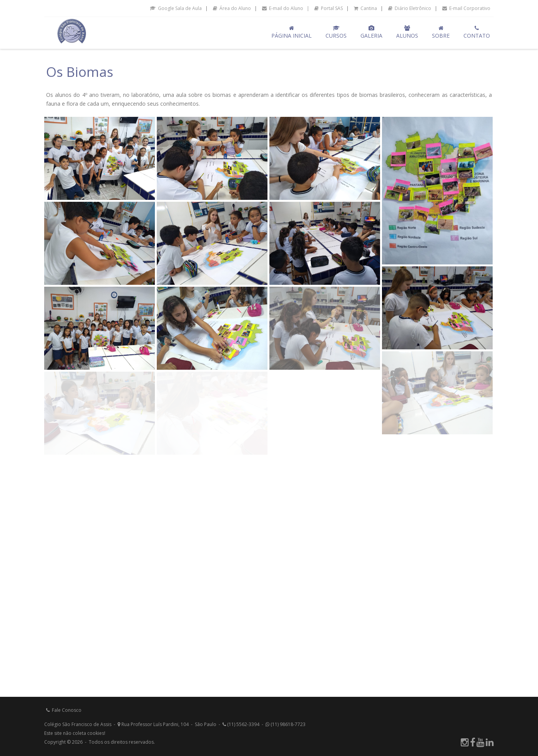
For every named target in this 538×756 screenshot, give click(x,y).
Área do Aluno (232, 8)
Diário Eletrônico (410, 8)
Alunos (407, 32)
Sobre (441, 32)
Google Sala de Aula (176, 8)
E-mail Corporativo (466, 8)
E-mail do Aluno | (286, 8)
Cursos (336, 32)
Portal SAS (329, 8)
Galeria (371, 32)
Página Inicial (291, 32)
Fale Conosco (64, 710)
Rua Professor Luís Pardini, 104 (153, 724)
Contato (477, 32)
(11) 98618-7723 (286, 724)
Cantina (365, 8)
